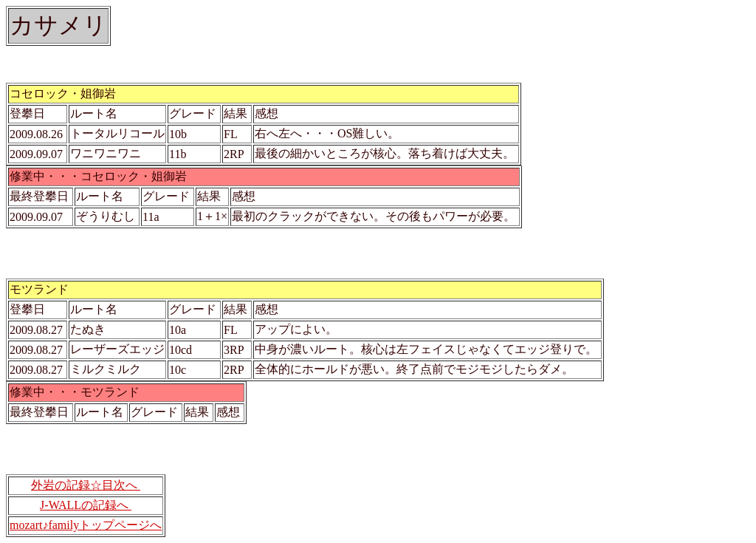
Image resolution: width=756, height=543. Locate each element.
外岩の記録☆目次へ (86, 485)
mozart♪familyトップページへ (86, 525)
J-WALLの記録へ (86, 505)
